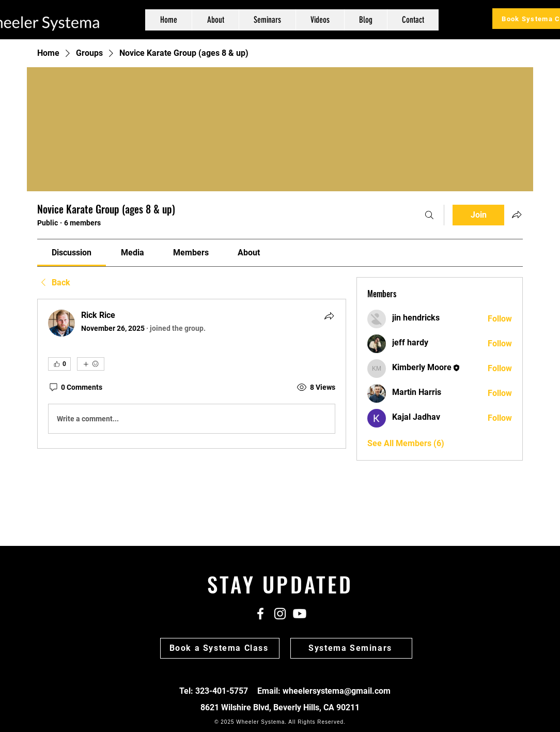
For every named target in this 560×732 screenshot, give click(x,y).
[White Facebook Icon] (260, 614)
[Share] (329, 316)
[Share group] (517, 215)
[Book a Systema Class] (220, 648)
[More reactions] (91, 364)
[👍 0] (59, 364)
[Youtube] (300, 614)
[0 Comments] (75, 388)
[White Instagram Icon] (280, 614)
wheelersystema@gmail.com (337, 691)
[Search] (429, 215)
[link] (72, 253)
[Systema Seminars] (351, 648)
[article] (192, 374)
